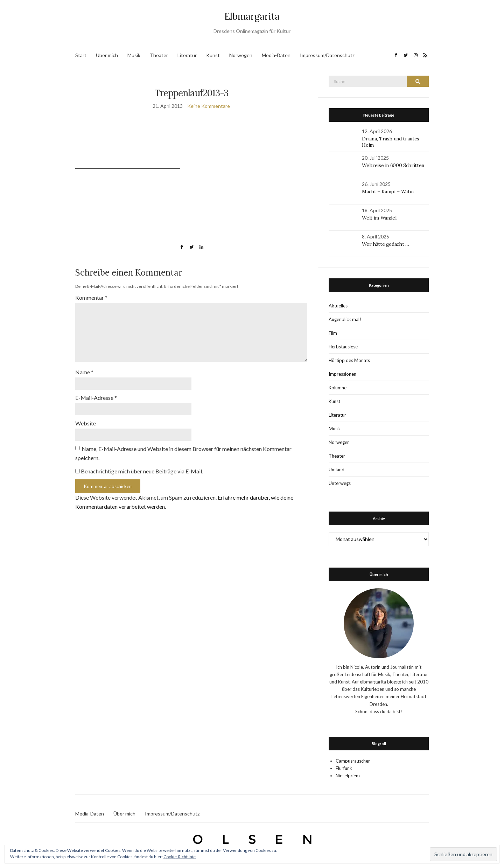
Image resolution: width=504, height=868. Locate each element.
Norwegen (241, 55)
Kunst (213, 55)
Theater (159, 55)
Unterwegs (340, 483)
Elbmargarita (252, 16)
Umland (337, 470)
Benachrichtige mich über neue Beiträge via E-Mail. (142, 471)
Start (81, 55)
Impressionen (342, 374)
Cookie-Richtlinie (180, 857)
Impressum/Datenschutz (327, 55)
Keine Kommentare (209, 106)
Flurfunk (344, 768)
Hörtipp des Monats (349, 360)
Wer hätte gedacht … (385, 244)
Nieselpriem (348, 776)
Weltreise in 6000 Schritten (393, 165)
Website (86, 423)
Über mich (107, 55)
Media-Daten (276, 55)
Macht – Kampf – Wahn (388, 192)
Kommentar (91, 297)
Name (84, 372)
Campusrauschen (353, 761)
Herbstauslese (343, 347)
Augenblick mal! (345, 319)
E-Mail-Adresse (96, 398)
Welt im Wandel (380, 218)
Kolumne (338, 388)
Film (333, 333)
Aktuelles (338, 306)
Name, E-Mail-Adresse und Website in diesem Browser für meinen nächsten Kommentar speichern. (183, 453)
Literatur (187, 55)
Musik (134, 55)
